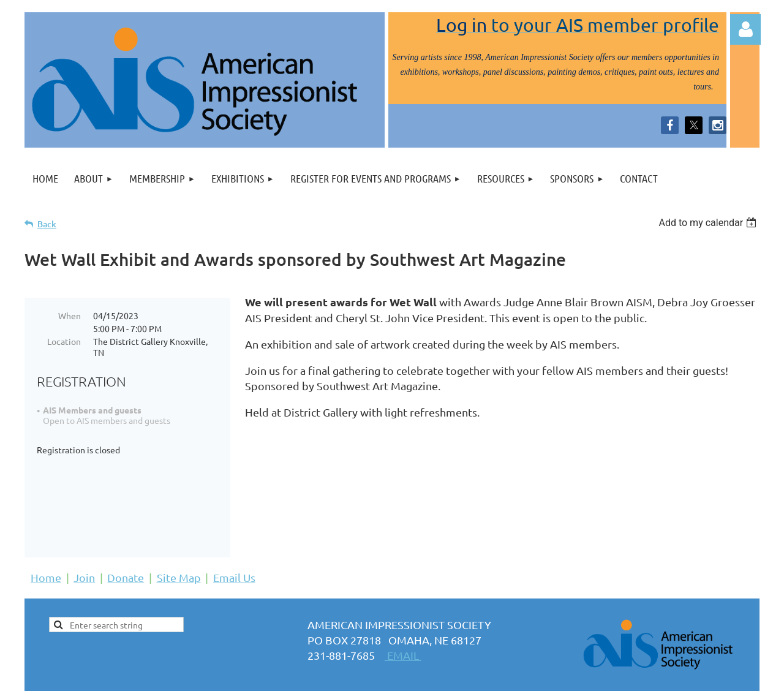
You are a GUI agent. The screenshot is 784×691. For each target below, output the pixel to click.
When (70, 315)
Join (84, 532)
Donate (126, 532)
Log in (745, 29)
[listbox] (709, 223)
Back (47, 224)
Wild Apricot (613, 675)
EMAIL (403, 610)
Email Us (234, 532)
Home (46, 532)
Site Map (179, 532)
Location (64, 341)
